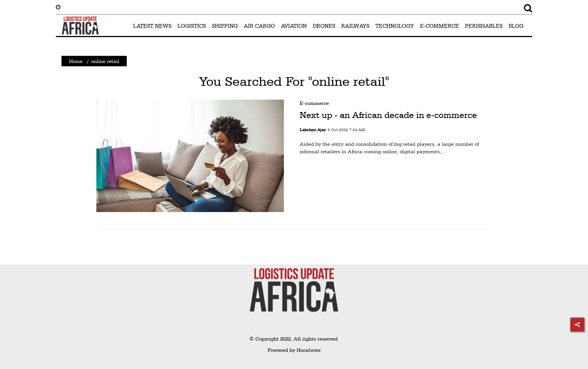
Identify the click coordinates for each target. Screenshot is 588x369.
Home (76, 61)
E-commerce (314, 103)
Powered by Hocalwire (294, 350)
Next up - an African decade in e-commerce (388, 115)
